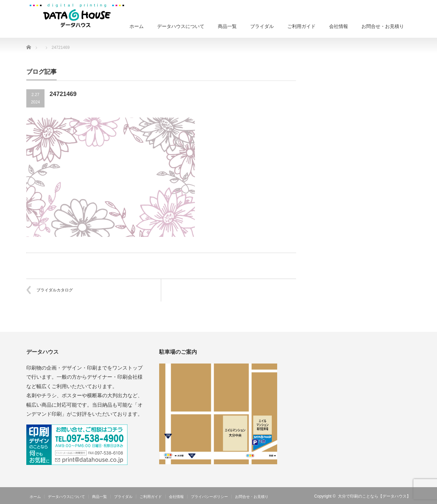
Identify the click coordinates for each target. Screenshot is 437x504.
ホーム (137, 26)
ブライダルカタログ (55, 290)
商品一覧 (227, 26)
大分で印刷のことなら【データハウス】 (374, 496)
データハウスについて (181, 26)
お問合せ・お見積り (383, 26)
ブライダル (262, 26)
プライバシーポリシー (209, 497)
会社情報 (339, 26)
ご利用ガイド (301, 26)
